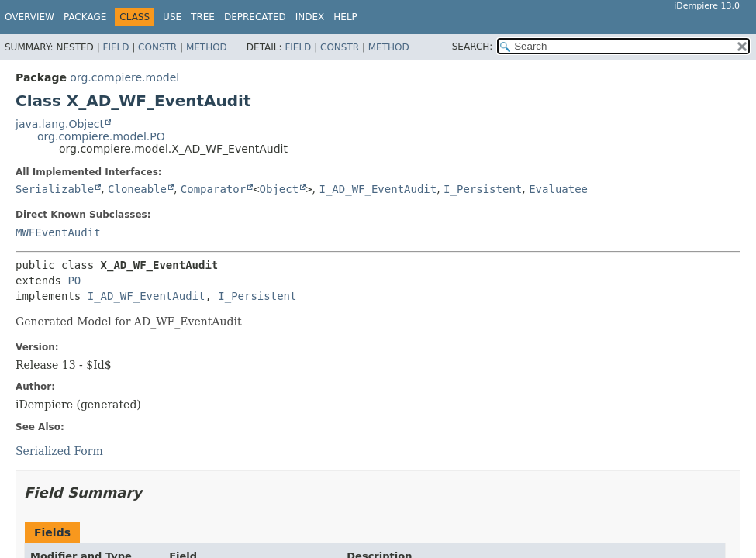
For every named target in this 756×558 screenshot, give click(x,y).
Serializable (55, 189)
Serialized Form (59, 451)
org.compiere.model (124, 77)
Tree (203, 17)
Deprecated (255, 17)
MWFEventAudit (58, 232)
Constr (157, 47)
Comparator (213, 189)
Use (172, 17)
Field (116, 47)
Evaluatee (558, 189)
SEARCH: (473, 46)
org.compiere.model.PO (101, 136)
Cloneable (137, 189)
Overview (29, 17)
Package (85, 17)
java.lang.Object (60, 124)
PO (74, 281)
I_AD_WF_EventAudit (378, 189)
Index (310, 17)
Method (207, 47)
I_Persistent (483, 189)
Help (345, 17)
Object (280, 189)
